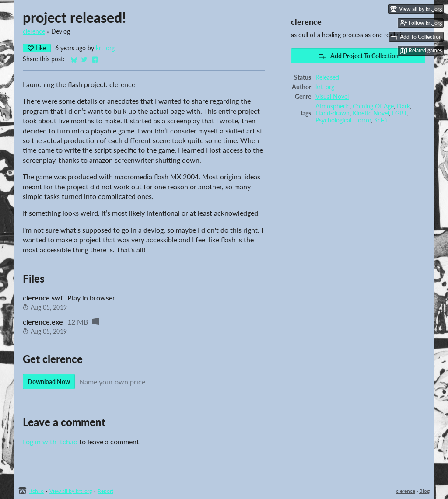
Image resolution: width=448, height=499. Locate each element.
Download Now (49, 382)
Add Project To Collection (358, 56)
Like (37, 48)
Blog (424, 491)
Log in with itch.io (50, 441)
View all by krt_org (71, 491)
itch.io (37, 491)
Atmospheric (332, 106)
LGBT (399, 113)
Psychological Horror (343, 120)
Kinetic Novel (371, 113)
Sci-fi (381, 120)
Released (327, 77)
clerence (34, 31)
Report (105, 491)
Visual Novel (332, 97)
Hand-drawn (332, 113)
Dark (403, 106)
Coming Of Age (373, 106)
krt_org (105, 48)
